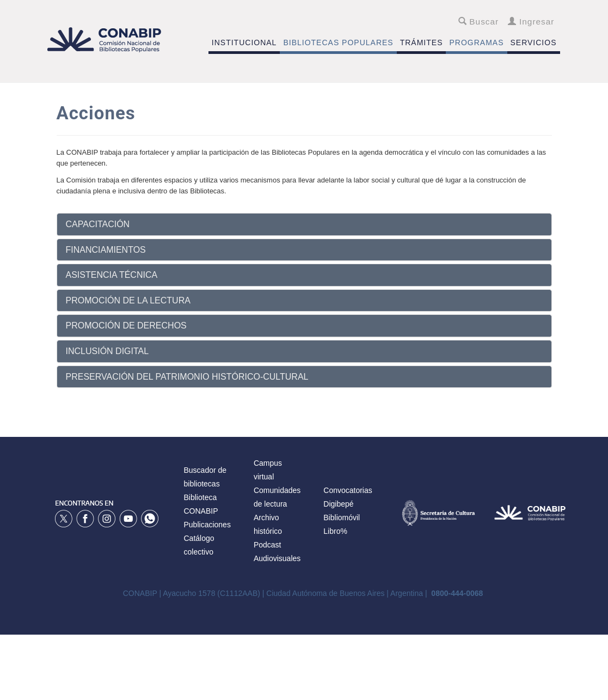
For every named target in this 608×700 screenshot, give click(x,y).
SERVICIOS (534, 42)
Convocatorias (348, 490)
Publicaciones (207, 525)
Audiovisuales (277, 558)
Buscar (479, 22)
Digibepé (338, 504)
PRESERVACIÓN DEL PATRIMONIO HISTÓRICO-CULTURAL (187, 377)
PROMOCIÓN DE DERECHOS (126, 325)
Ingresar (531, 22)
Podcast (268, 545)
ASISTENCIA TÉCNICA (112, 275)
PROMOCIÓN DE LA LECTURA (128, 300)
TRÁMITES (422, 42)
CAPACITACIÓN (98, 224)
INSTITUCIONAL (244, 42)
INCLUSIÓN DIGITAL (108, 351)
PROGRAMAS (476, 42)
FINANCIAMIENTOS (106, 250)
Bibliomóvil (342, 518)
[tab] (304, 224)
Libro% (335, 531)
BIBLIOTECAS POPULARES (338, 42)
